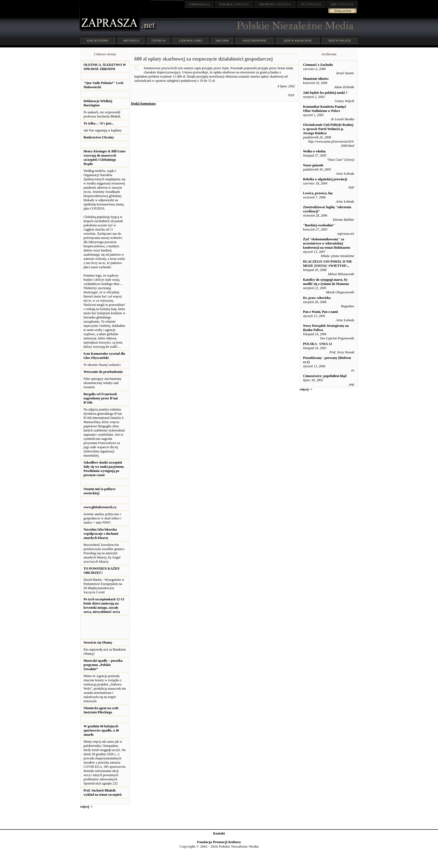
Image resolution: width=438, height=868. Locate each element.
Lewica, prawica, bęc (318, 193)
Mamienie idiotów (316, 79)
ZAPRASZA (234, 4)
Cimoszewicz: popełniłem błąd (325, 376)
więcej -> (87, 807)
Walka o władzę (314, 151)
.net (199, 4)
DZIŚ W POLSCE (340, 40)
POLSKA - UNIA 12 (318, 344)
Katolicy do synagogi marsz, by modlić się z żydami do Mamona (326, 282)
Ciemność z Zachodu (318, 65)
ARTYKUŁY (131, 40)
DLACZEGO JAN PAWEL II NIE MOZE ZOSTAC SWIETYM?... (328, 264)
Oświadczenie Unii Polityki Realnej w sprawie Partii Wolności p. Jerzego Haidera (328, 129)
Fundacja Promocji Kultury (219, 842)
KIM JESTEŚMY (98, 40)
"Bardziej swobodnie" (319, 225)
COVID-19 (159, 40)
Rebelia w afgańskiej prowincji (325, 179)
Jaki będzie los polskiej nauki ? (325, 93)
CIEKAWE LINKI (191, 40)
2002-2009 (222, 40)
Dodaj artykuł (343, 11)
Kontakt (219, 833)
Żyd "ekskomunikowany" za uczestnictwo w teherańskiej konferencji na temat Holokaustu (327, 243)
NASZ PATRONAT (255, 40)
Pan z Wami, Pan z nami (321, 312)
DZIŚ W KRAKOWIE (298, 40)
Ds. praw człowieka (317, 298)
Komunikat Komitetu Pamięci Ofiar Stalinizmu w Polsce (325, 109)
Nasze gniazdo (313, 165)
